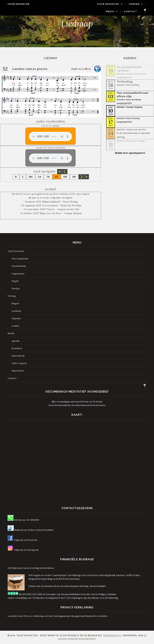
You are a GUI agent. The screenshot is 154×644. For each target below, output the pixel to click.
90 (74, 177)
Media (138, 4)
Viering (119, 4)
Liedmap (16, 311)
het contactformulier (42, 530)
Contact (133, 11)
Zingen (15, 303)
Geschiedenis (19, 266)
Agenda (15, 341)
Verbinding (125, 81)
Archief (15, 326)
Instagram (33, 550)
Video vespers (19, 363)
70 (48, 177)
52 (57, 177)
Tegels (15, 281)
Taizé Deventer (16, 4)
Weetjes (16, 289)
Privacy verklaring (34, 616)
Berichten (17, 348)
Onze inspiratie (20, 259)
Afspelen (16, 318)
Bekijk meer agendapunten (130, 153)
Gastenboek (18, 356)
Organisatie (18, 274)
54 (39, 177)
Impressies (18, 371)
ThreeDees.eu (112, 636)
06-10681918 (33, 520)
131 (65, 177)
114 (31, 177)
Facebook (32, 540)
